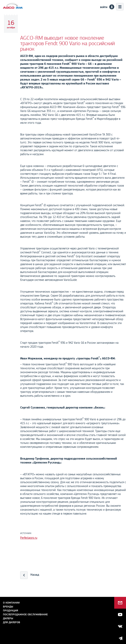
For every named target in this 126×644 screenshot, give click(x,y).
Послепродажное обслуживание (25, 614)
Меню (120, 7)
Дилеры (8, 618)
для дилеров (11, 622)
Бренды (8, 607)
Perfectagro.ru (29, 538)
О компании (11, 603)
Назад (35, 575)
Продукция (10, 611)
